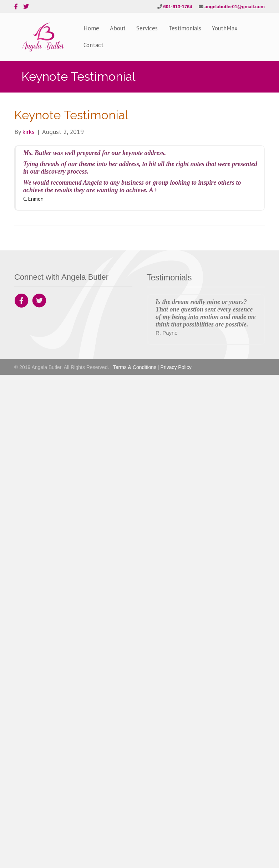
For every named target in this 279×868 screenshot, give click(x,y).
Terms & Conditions (135, 367)
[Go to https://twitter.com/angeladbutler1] (39, 301)
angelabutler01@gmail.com (235, 7)
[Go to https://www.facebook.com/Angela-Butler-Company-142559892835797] (21, 301)
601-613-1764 (178, 7)
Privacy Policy (176, 367)
